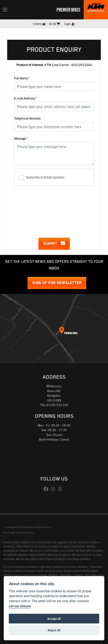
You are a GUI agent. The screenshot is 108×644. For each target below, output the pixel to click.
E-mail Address (26, 98)
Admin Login (9, 532)
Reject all (54, 630)
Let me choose (20, 606)
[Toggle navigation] (5, 10)
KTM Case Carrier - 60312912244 (54, 65)
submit (54, 243)
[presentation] (54, 209)
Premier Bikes (68, 9)
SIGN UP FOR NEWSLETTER (57, 283)
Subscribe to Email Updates (42, 177)
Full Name (22, 78)
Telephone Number (27, 118)
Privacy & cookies (25, 532)
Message (21, 138)
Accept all (54, 619)
